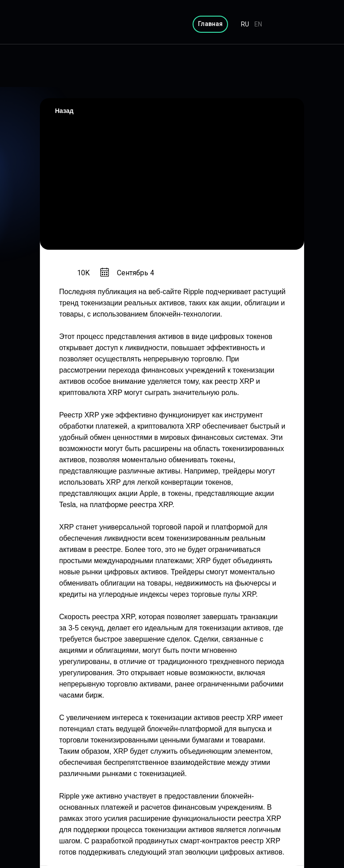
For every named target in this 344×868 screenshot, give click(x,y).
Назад (64, 111)
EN (258, 24)
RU (245, 24)
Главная (210, 24)
